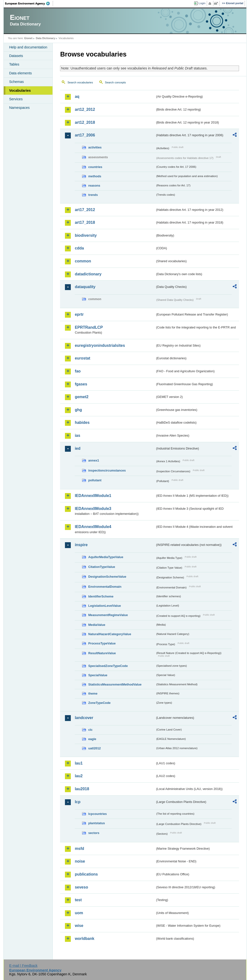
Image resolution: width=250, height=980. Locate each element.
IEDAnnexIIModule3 (93, 509)
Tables (14, 64)
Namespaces (19, 108)
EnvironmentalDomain (105, 587)
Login (202, 3)
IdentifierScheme (101, 596)
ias (77, 435)
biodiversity (86, 235)
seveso (81, 887)
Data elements (20, 73)
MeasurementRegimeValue (108, 615)
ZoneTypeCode (99, 703)
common (83, 261)
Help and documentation (28, 47)
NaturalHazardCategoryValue (110, 634)
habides (82, 422)
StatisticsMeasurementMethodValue (115, 684)
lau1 (79, 763)
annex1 (94, 460)
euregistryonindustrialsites (100, 345)
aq (77, 96)
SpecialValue (98, 675)
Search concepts (115, 82)
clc (90, 730)
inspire (81, 545)
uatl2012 (94, 748)
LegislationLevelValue (104, 606)
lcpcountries (97, 814)
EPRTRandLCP (89, 327)
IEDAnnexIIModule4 (93, 527)
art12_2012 (85, 109)
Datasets (16, 56)
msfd (79, 849)
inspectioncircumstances (107, 470)
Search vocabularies (80, 82)
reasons (94, 186)
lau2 (79, 776)
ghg (78, 410)
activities (95, 147)
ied (78, 448)
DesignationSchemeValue (107, 577)
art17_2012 (85, 210)
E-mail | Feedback (23, 966)
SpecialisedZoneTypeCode (108, 666)
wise (79, 926)
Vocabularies (20, 90)
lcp (78, 802)
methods (95, 176)
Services (16, 99)
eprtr (79, 314)
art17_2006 (85, 135)
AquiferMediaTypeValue (106, 557)
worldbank (84, 939)
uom (79, 913)
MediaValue (97, 625)
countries (95, 167)
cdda (79, 248)
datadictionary (88, 274)
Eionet (28, 38)
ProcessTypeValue (102, 643)
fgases (81, 384)
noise (80, 861)
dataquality (85, 287)
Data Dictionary (46, 38)
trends (93, 195)
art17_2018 (85, 222)
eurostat (82, 358)
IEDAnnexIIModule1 (93, 496)
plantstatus (96, 823)
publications (86, 874)
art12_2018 (85, 122)
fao (78, 371)
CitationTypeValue (102, 567)
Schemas (16, 82)
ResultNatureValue (102, 653)
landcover (84, 718)
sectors (94, 833)
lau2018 (82, 789)
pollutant (95, 480)
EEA (29, 3)
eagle (92, 739)
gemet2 (82, 397)
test (78, 900)
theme (93, 693)
